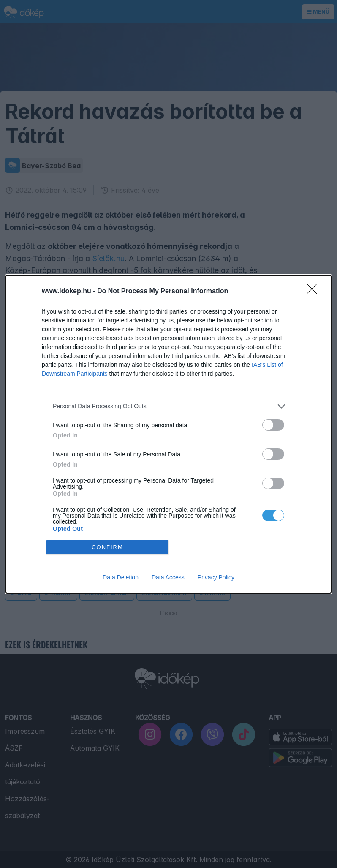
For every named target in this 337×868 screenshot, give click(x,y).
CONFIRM (107, 547)
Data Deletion (121, 577)
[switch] (273, 425)
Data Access (168, 577)
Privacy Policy (216, 577)
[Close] (315, 292)
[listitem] (168, 406)
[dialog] (168, 434)
